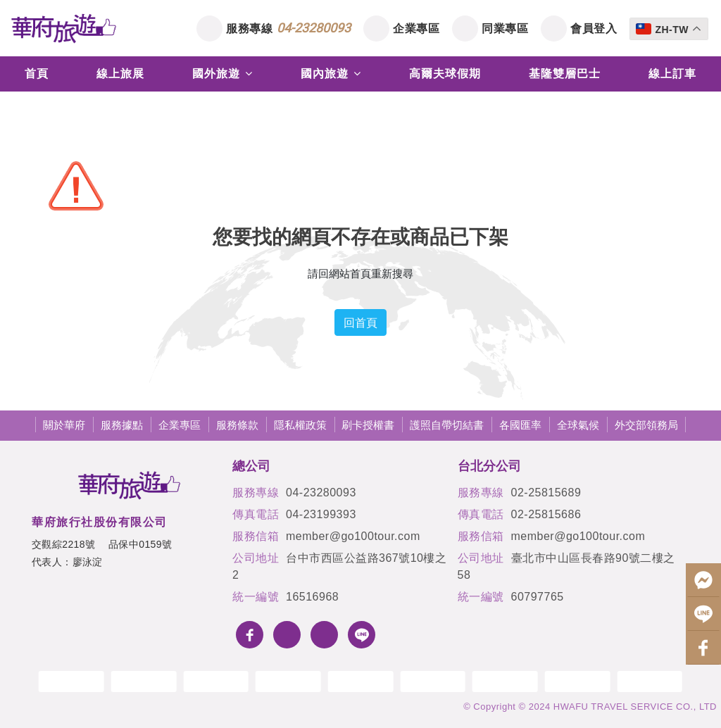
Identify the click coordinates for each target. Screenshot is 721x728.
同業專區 (505, 28)
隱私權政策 (300, 425)
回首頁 (360, 322)
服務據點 (122, 425)
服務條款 (237, 425)
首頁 (37, 74)
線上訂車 (672, 74)
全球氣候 (578, 425)
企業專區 (416, 28)
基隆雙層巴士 (565, 74)
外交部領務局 (646, 425)
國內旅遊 (331, 74)
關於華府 (64, 425)
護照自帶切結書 (447, 425)
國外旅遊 (222, 74)
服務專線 (288, 28)
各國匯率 (520, 425)
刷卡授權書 (368, 425)
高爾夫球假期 (445, 74)
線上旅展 (120, 74)
